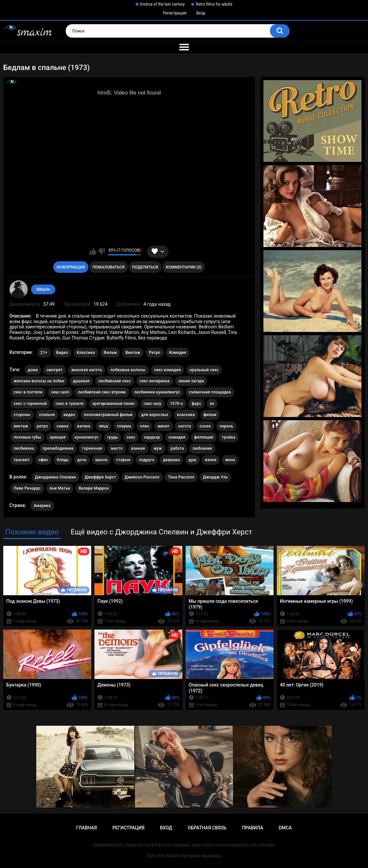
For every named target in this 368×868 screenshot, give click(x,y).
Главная (86, 828)
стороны (22, 415)
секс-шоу (152, 404)
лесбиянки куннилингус (157, 392)
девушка (172, 460)
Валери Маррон (94, 488)
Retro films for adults (214, 4)
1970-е (176, 404)
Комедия (178, 353)
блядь (63, 460)
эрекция (58, 437)
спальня (47, 415)
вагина (84, 426)
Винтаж (133, 353)
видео (69, 415)
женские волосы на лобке (39, 381)
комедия (177, 437)
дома (33, 370)
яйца (104, 426)
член (144, 426)
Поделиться (145, 267)
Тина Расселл (181, 477)
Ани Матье (60, 488)
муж (158, 448)
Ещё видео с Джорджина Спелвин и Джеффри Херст (161, 532)
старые (123, 460)
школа (101, 460)
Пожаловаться (109, 267)
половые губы (27, 437)
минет (164, 426)
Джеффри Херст (100, 477)
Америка (42, 506)
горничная (92, 448)
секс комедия (168, 370)
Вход (201, 13)
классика (186, 415)
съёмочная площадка (210, 392)
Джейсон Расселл (142, 477)
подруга (147, 460)
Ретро (155, 353)
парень (226, 426)
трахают (22, 460)
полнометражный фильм (108, 415)
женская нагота (86, 370)
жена (230, 460)
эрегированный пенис (113, 404)
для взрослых (155, 415)
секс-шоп (60, 392)
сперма (124, 426)
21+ (44, 353)
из (212, 404)
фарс (196, 404)
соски (205, 426)
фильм (210, 415)
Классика (86, 353)
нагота (184, 426)
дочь (82, 460)
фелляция (204, 437)
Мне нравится (93, 252)
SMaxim (43, 289)
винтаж (21, 426)
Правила (252, 828)
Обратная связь (207, 828)
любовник (202, 448)
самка (62, 426)
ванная (138, 448)
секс (131, 437)
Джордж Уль (215, 477)
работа (177, 448)
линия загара (191, 381)
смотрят (54, 370)
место (117, 448)
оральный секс (204, 370)
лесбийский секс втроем (102, 392)
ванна (211, 460)
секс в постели (28, 392)
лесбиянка (24, 448)
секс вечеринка (155, 381)
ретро (42, 426)
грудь (113, 437)
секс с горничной (30, 404)
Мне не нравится (101, 252)
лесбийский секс (115, 381)
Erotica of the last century (162, 4)
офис (43, 460)
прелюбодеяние (58, 448)
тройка (229, 437)
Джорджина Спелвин (56, 477)
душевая (81, 381)
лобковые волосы (128, 370)
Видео (62, 353)
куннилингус (87, 437)
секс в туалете (70, 404)
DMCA (285, 828)
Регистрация (175, 13)
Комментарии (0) (184, 267)
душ (192, 460)
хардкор (152, 437)
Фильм (110, 353)
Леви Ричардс (27, 488)
